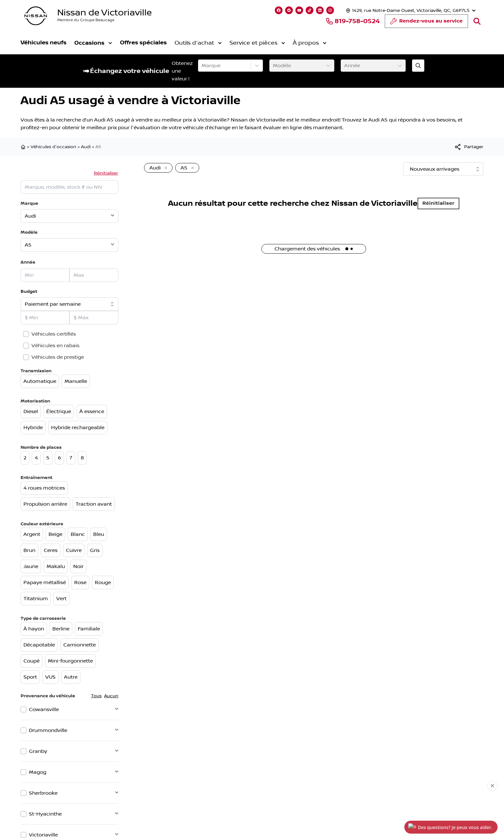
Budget (29, 291)
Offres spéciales (143, 43)
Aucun (111, 696)
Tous (96, 696)
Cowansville (44, 709)
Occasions (93, 43)
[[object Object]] (469, 147)
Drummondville (48, 730)
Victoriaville (43, 835)
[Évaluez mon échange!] (418, 66)
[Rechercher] (477, 21)
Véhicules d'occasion (53, 147)
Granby (38, 751)
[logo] (36, 16)
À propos (310, 43)
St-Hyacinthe (45, 814)
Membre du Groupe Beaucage (86, 20)
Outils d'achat (198, 43)
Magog (38, 772)
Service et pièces (257, 43)
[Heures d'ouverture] (410, 10)
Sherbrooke (43, 793)
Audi (86, 147)
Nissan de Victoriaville (104, 13)
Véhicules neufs (44, 43)
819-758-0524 (353, 21)
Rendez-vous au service (426, 23)
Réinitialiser (106, 173)
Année (28, 262)
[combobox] (202, 66)
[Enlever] (165, 168)
